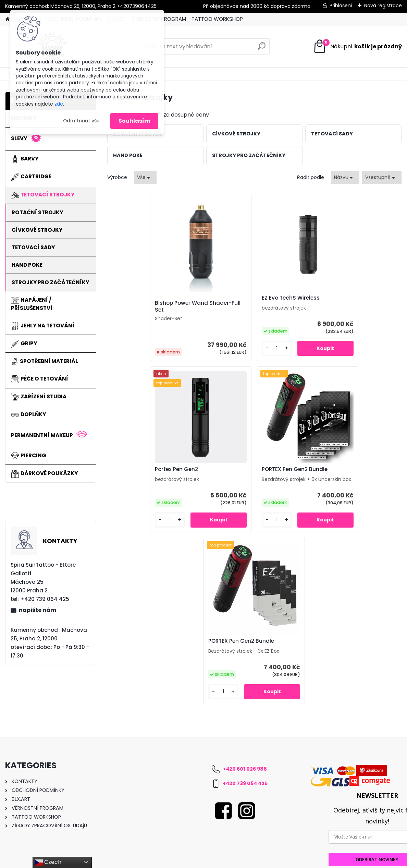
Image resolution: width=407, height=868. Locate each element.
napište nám (38, 610)
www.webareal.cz (231, 861)
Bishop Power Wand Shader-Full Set (153, 306)
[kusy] (228, 348)
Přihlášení (341, 5)
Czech (48, 862)
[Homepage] (8, 19)
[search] (262, 49)
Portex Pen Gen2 (332, 298)
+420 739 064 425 (245, 723)
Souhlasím (134, 121)
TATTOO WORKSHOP (217, 19)
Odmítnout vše (81, 121)
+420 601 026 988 (245, 708)
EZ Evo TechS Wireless (242, 298)
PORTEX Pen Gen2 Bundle (197, 469)
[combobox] (345, 177)
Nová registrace (383, 5)
